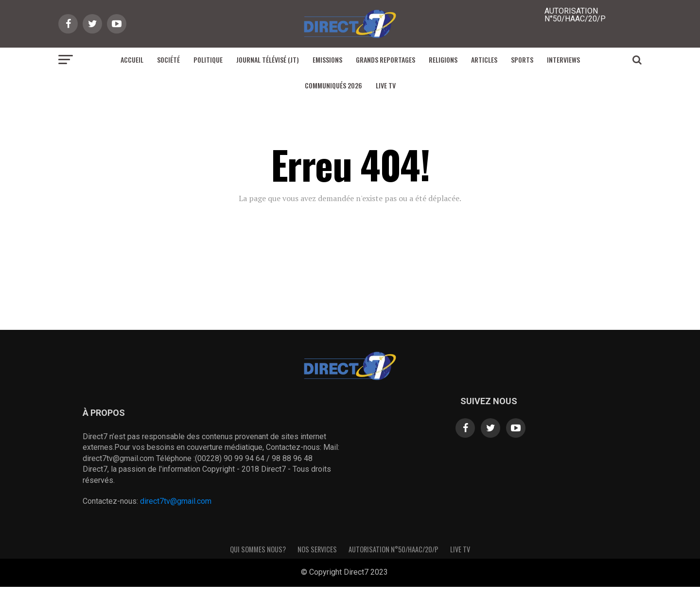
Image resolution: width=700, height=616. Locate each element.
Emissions (327, 60)
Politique (208, 60)
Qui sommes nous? (258, 549)
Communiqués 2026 (333, 85)
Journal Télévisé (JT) (268, 60)
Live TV (386, 85)
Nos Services (317, 549)
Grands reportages (385, 60)
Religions (443, 60)
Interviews (563, 60)
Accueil (132, 60)
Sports (522, 60)
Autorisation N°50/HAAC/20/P (394, 549)
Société (168, 60)
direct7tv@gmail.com (176, 501)
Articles (484, 60)
